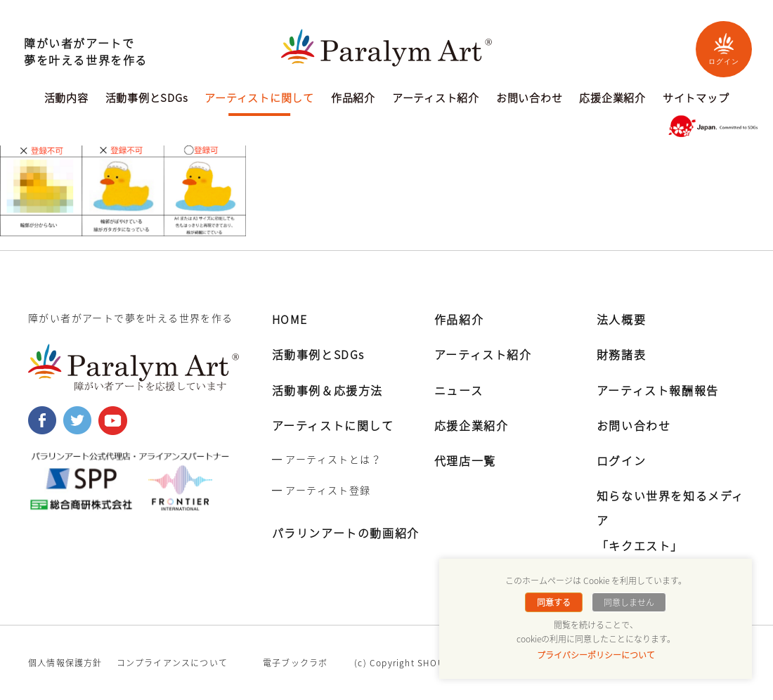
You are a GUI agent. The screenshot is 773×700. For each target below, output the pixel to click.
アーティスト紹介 (436, 99)
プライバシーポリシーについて (596, 655)
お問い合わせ (530, 99)
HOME (290, 319)
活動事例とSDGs (147, 99)
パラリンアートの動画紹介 (346, 533)
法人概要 (621, 319)
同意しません (629, 602)
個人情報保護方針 (65, 663)
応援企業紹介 (612, 99)
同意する (554, 602)
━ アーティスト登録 (321, 490)
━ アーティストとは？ (327, 459)
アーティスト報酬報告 (658, 390)
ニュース (459, 390)
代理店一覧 (465, 460)
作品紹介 (353, 99)
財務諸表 (621, 354)
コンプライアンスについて (172, 663)
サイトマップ (696, 99)
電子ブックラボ (295, 663)
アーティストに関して (259, 99)
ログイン (724, 49)
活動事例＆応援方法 (327, 390)
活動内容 (66, 99)
